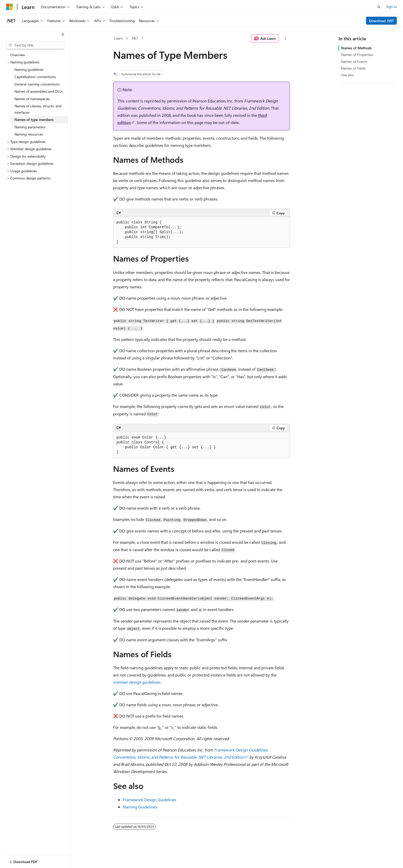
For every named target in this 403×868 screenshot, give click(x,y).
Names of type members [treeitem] (34, 120)
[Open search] (379, 7)
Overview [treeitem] (18, 55)
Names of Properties (357, 55)
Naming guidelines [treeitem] (29, 69)
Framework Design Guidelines (150, 800)
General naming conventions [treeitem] (37, 84)
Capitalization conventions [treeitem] (35, 77)
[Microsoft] (10, 7)
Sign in (391, 7)
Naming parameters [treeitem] (30, 127)
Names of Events (354, 61)
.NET (135, 38)
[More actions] (285, 39)
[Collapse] (63, 34)
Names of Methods (356, 48)
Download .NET (382, 21)
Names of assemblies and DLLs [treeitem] (39, 91)
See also (347, 75)
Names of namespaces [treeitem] (32, 99)
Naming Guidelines (140, 807)
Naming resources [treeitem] (29, 134)
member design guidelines (137, 682)
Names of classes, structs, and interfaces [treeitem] (38, 109)
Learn (118, 38)
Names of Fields (353, 68)
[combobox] (35, 45)
